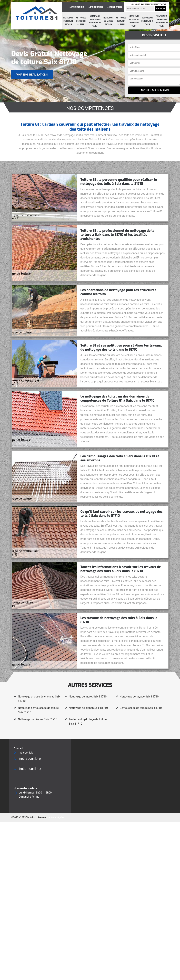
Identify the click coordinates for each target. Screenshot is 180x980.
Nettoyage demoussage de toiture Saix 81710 (38, 710)
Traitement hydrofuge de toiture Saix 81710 (88, 721)
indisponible (77, 7)
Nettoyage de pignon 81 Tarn (81, 21)
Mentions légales (55, 817)
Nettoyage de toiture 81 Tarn (68, 21)
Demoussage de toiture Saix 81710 (141, 708)
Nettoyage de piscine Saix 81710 (38, 719)
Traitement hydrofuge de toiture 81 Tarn (162, 21)
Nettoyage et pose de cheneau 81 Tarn (134, 21)
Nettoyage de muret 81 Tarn (121, 21)
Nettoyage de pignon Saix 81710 (88, 708)
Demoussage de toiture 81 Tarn (148, 21)
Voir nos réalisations (32, 75)
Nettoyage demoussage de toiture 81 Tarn (95, 21)
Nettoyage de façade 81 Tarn (108, 21)
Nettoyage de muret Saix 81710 (88, 697)
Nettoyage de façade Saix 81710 (139, 697)
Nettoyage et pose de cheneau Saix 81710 (39, 699)
